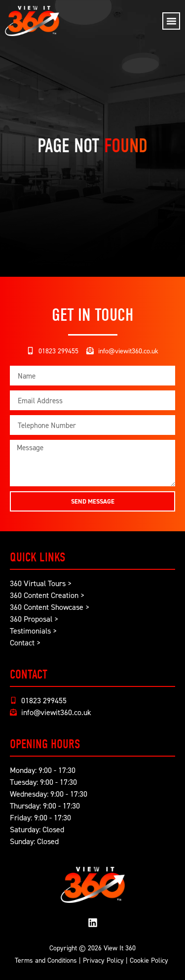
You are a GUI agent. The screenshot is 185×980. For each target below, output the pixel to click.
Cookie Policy (149, 960)
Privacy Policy (103, 960)
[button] (171, 21)
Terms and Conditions (46, 960)
